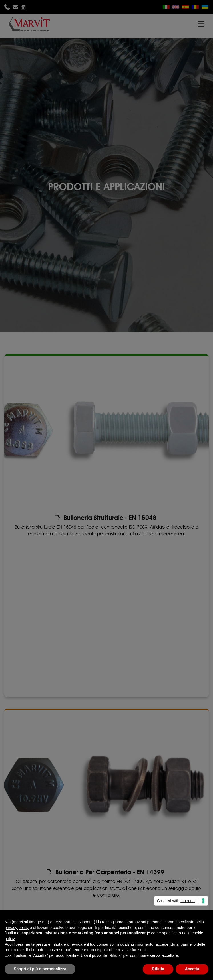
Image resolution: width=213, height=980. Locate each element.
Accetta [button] (192, 969)
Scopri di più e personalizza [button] (40, 969)
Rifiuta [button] (158, 969)
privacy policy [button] (17, 928)
